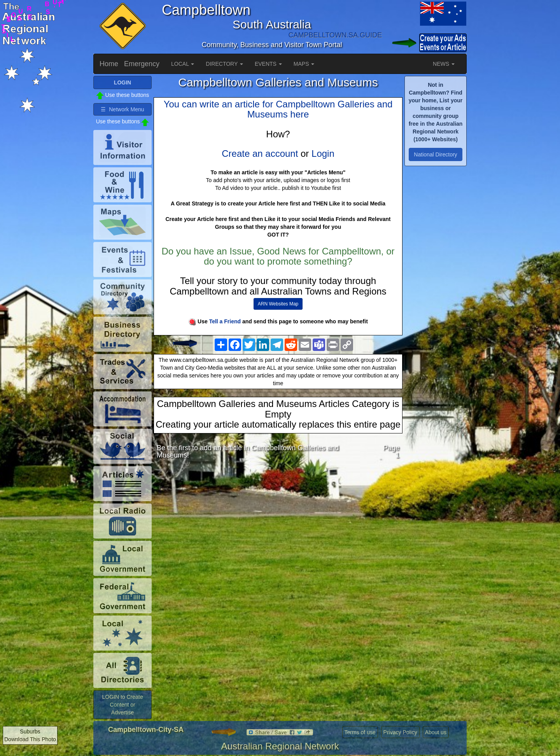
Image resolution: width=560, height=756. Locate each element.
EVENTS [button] (268, 64)
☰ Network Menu (122, 109)
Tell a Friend (225, 321)
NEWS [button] (444, 64)
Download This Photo (30, 739)
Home (109, 64)
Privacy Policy (400, 732)
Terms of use (360, 732)
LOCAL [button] (183, 64)
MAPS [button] (304, 64)
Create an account (260, 153)
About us (436, 732)
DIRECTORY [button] (224, 64)
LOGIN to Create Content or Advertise (122, 705)
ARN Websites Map (278, 304)
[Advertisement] (278, 527)
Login (323, 153)
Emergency (142, 64)
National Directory (435, 154)
